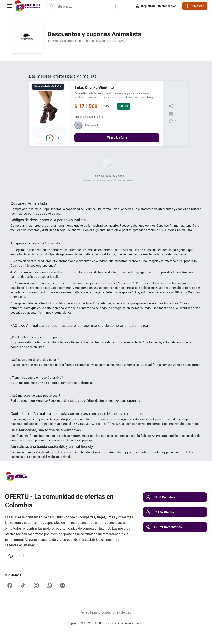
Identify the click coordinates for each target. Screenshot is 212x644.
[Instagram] (36, 585)
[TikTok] (23, 585)
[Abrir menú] (9, 6)
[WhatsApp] (49, 585)
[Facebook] (10, 585)
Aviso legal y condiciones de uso (106, 612)
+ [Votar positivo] (58, 138)
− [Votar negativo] (41, 138)
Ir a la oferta (117, 138)
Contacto (19, 556)
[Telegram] (63, 585)
